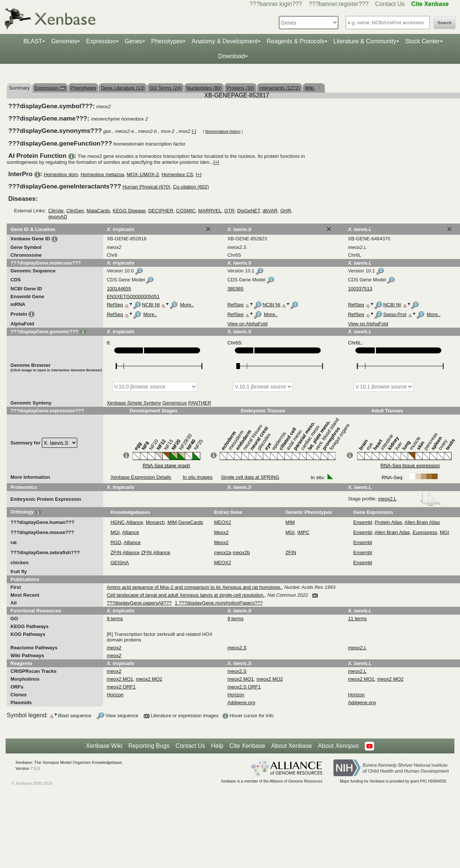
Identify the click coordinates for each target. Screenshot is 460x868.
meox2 (114, 671)
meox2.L (409, 499)
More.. (187, 305)
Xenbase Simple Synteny (134, 403)
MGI (115, 532)
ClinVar (56, 211)
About (338, 746)
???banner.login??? (276, 4)
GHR (286, 211)
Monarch (156, 522)
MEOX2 (223, 522)
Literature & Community (365, 41)
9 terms (115, 619)
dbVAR (270, 211)
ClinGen (75, 211)
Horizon (115, 695)
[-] (194, 131)
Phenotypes (167, 41)
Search (445, 23)
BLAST (33, 41)
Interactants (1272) (279, 88)
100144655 (119, 289)
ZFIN (116, 552)
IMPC (303, 532)
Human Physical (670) (146, 187)
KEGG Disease (129, 211)
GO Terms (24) (165, 88)
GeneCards (190, 522)
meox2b (241, 552)
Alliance (135, 522)
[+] (216, 162)
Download (231, 56)
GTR (229, 211)
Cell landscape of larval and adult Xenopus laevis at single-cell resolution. (186, 595)
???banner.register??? (339, 4)
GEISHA (120, 563)
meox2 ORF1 (121, 687)
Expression (101, 41)
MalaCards (98, 211)
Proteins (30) (240, 88)
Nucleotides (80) (204, 88)
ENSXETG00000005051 (133, 296)
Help (217, 746)
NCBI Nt (151, 305)
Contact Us (390, 4)
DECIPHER (161, 211)
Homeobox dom (61, 174)
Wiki (310, 88)
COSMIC (186, 211)
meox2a (223, 552)
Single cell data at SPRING (250, 477)
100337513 (360, 289)
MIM (172, 522)
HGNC (118, 522)
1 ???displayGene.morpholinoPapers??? (219, 603)
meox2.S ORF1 (244, 687)
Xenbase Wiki (104, 746)
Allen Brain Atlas (422, 522)
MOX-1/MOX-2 (143, 174)
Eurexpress (425, 532)
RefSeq (115, 305)
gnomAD (58, 217)
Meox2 (221, 532)
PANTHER (200, 403)
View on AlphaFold (247, 324)
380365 (235, 289)
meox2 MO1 (120, 679)
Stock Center (422, 41)
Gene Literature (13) (123, 88)
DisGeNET (248, 211)
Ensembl (363, 522)
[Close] (208, 229)
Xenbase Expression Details (141, 477)
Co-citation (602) (191, 187)
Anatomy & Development (225, 41)
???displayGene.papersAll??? (139, 603)
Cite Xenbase (247, 746)
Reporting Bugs (149, 746)
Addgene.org (241, 702)
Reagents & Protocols (296, 41)
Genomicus (175, 403)
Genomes (64, 41)
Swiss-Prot (395, 314)
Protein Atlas (388, 522)
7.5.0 (35, 768)
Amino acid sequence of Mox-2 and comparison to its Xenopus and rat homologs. (194, 587)
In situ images (198, 477)
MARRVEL (210, 211)
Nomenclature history (223, 132)
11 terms (358, 619)
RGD (116, 542)
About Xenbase (291, 746)
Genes (133, 41)
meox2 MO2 (149, 679)
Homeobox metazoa (102, 174)
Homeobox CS (178, 174)
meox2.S (237, 671)
